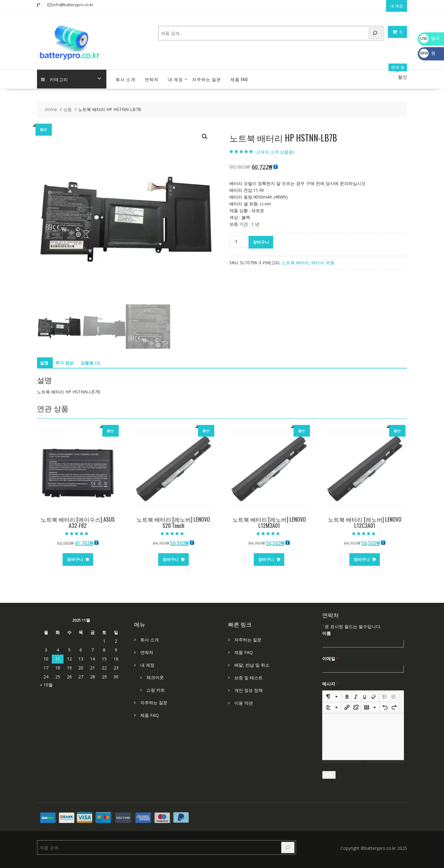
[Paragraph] (332, 705)
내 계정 (397, 5)
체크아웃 (155, 675)
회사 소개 (125, 77)
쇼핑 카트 (156, 687)
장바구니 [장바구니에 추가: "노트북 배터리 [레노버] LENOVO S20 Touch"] (171, 557)
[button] (205, 134)
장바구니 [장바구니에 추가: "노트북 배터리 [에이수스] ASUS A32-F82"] (75, 557)
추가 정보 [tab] (64, 360)
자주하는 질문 (207, 77)
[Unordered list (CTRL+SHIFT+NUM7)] (384, 694)
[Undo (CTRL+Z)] (385, 705)
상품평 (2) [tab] (90, 360)
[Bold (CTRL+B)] (347, 694)
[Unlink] (356, 705)
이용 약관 (244, 700)
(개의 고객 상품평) (275, 149)
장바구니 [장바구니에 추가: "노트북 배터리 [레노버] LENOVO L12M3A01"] (266, 557)
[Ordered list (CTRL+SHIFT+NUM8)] (393, 694)
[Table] (370, 705)
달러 (430, 38)
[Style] (332, 694)
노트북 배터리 (295, 260)
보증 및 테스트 (249, 675)
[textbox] (363, 734)
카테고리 (55, 77)
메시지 (331, 681)
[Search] (375, 32)
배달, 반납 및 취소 (252, 662)
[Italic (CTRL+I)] (356, 694)
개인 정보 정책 (249, 688)
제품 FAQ (239, 77)
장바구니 (261, 240)
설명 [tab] (44, 360)
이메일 (331, 656)
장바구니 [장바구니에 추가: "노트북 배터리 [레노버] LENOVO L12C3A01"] (362, 557)
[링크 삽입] (347, 705)
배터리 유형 (323, 260)
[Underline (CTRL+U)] (365, 694)
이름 (327, 631)
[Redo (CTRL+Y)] (394, 705)
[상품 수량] (238, 239)
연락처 (152, 77)
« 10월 (46, 682)
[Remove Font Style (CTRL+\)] (374, 694)
